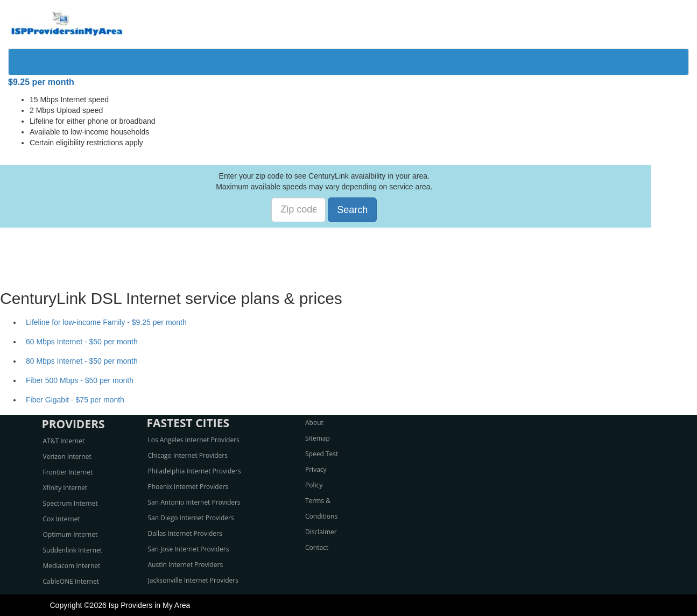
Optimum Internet (71, 534)
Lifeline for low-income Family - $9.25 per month (106, 322)
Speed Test (322, 454)
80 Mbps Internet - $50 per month (82, 361)
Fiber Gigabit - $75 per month (75, 400)
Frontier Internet (68, 472)
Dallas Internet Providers (185, 533)
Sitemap (318, 438)
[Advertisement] (349, 252)
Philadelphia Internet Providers (195, 471)
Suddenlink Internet (73, 550)
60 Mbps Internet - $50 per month (82, 342)
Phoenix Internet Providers (188, 487)
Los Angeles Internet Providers (194, 440)
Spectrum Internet (71, 503)
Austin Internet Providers (186, 565)
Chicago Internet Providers (188, 455)
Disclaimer (321, 532)
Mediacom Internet (72, 566)
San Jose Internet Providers (189, 549)
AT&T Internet (64, 441)
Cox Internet (62, 519)
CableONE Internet (71, 581)
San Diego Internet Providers (191, 518)
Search (352, 210)
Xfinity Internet (65, 488)
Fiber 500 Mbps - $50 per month (80, 380)
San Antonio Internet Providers (194, 502)
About (314, 423)
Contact (317, 547)
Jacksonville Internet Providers (193, 580)
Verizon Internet (67, 456)
